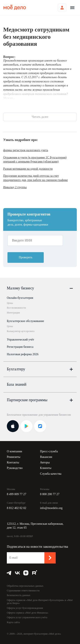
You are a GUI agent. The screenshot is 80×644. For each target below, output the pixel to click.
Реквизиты (14, 457)
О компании (14, 451)
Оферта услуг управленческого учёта (27, 617)
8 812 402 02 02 (17, 508)
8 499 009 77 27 (17, 494)
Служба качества (51, 474)
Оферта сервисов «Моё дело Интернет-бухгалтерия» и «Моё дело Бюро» (40, 602)
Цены (10, 303)
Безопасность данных (19, 595)
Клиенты (46, 468)
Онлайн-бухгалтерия (20, 298)
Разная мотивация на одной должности (28, 169)
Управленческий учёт (20, 340)
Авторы (45, 462)
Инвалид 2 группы (15, 187)
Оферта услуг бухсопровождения (25, 608)
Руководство (15, 468)
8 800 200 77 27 (50, 494)
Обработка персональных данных (25, 586)
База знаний (17, 384)
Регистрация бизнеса (20, 347)
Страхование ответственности (23, 591)
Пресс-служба (49, 451)
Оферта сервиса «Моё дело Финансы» (28, 613)
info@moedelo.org (51, 508)
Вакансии (46, 457)
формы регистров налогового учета (26, 150)
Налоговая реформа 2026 (23, 354)
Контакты (13, 462)
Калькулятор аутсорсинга (21, 331)
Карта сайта (13, 622)
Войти (62, 8)
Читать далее (40, 117)
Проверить (26, 257)
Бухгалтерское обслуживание (25, 321)
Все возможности (16, 308)
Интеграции (13, 313)
